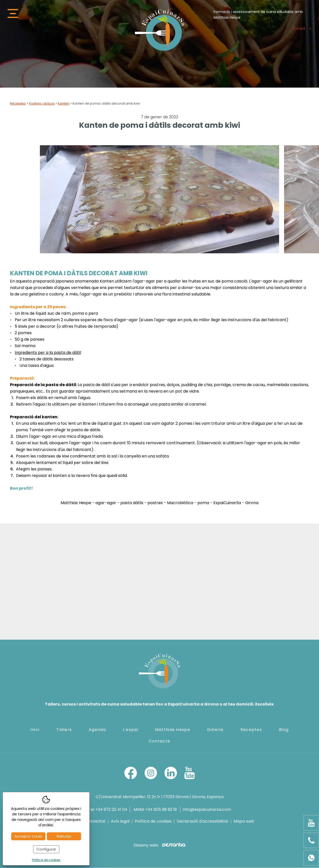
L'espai (130, 730)
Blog (284, 730)
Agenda (97, 730)
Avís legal (120, 822)
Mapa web (244, 822)
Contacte (159, 742)
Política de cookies (153, 822)
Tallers (64, 730)
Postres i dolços (42, 104)
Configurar (46, 849)
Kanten (64, 104)
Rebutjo (64, 836)
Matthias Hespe (173, 730)
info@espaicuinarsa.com (207, 810)
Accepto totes (28, 836)
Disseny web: (159, 845)
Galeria (215, 730)
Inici (35, 730)
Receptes (18, 104)
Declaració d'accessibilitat (202, 822)
